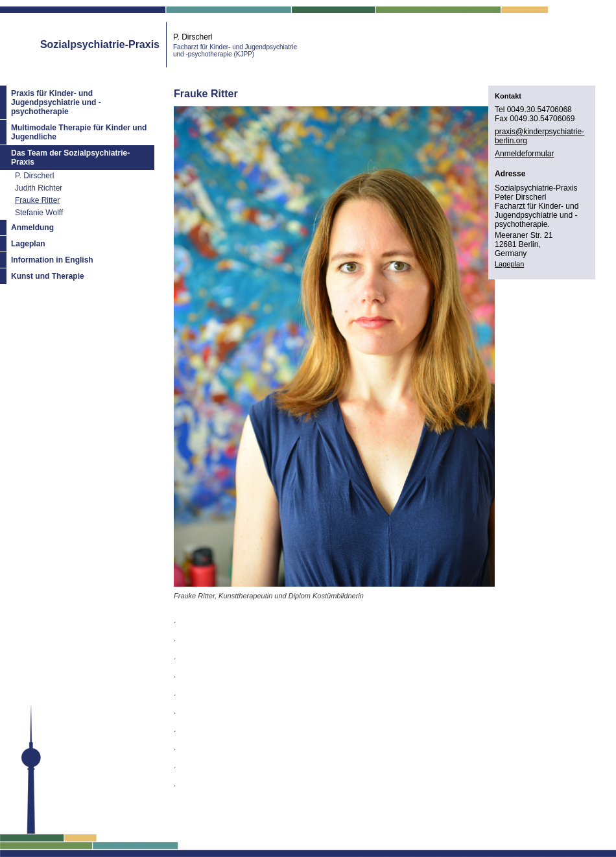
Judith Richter (39, 188)
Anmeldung (32, 228)
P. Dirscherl (34, 176)
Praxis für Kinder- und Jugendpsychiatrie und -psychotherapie (56, 102)
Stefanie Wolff (39, 213)
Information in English (52, 260)
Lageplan (28, 244)
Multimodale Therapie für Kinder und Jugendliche (79, 132)
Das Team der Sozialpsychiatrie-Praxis (70, 158)
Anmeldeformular (524, 154)
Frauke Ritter (37, 200)
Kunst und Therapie (48, 276)
